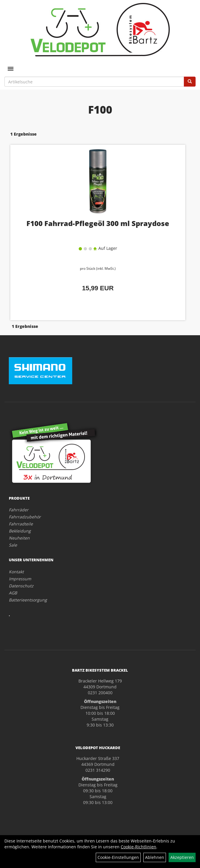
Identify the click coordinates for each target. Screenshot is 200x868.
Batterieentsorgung (28, 600)
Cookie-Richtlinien (138, 847)
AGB (13, 593)
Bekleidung (20, 531)
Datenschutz (21, 586)
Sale (13, 545)
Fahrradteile (21, 524)
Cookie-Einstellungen (118, 857)
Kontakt (16, 572)
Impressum (20, 579)
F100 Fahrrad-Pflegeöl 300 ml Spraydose (98, 223)
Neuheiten (19, 538)
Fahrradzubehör (25, 517)
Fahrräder (19, 510)
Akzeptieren (182, 857)
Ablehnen (155, 857)
